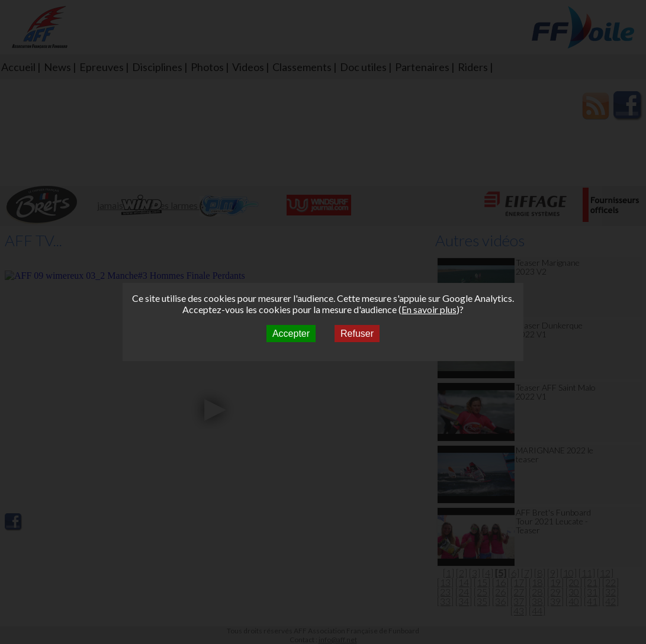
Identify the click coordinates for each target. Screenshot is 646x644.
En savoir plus (429, 309)
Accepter (291, 334)
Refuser (357, 334)
